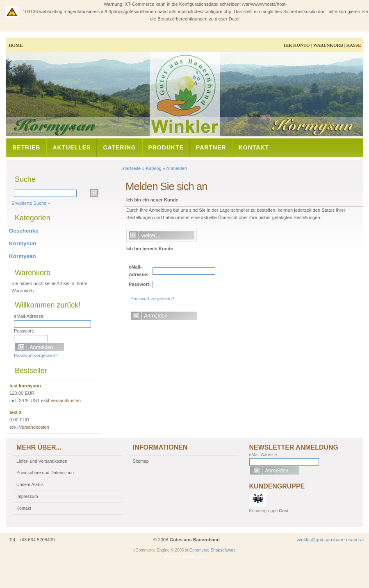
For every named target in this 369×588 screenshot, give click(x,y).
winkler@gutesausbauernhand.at (330, 540)
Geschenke (24, 231)
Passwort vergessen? (152, 299)
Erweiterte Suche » (31, 203)
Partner (211, 147)
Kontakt (254, 147)
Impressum (27, 496)
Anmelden (177, 168)
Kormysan (23, 256)
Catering (119, 147)
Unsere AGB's (30, 484)
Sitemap (141, 461)
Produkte (166, 147)
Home (16, 45)
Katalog (154, 168)
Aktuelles (72, 147)
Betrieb (26, 147)
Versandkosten (66, 400)
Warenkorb (328, 45)
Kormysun (23, 243)
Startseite (131, 168)
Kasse (353, 45)
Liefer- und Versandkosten (42, 461)
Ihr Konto (296, 45)
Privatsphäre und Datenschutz (46, 473)
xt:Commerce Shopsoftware (210, 550)
